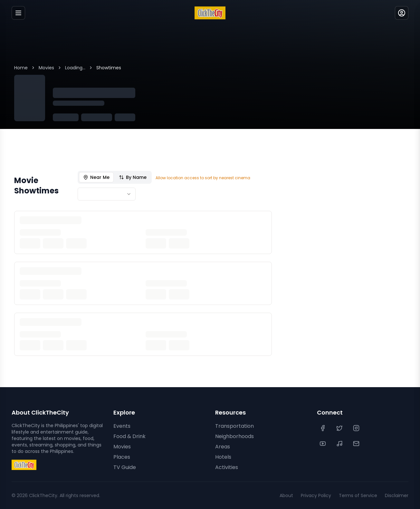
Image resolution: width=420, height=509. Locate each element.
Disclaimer (397, 495)
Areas (223, 447)
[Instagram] (357, 428)
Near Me (96, 177)
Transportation (234, 426)
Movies (46, 68)
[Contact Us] (357, 444)
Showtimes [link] (109, 68)
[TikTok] (340, 444)
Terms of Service (358, 495)
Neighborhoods (234, 436)
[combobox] (107, 194)
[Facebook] (323, 428)
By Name (133, 177)
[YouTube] (323, 444)
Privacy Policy (316, 495)
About (286, 495)
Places (122, 457)
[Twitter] (340, 428)
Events (122, 426)
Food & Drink (129, 436)
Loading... (75, 68)
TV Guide (125, 467)
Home (21, 68)
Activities (227, 467)
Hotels (223, 457)
